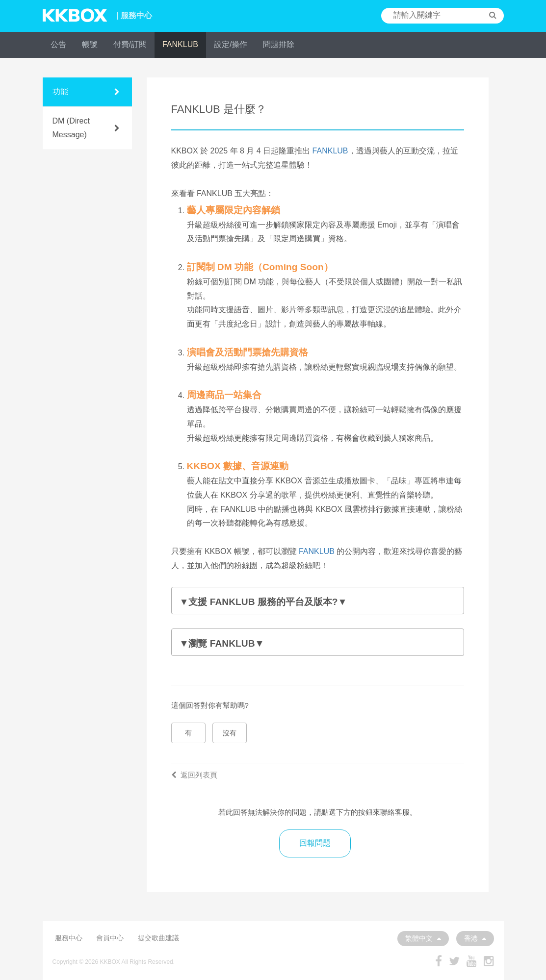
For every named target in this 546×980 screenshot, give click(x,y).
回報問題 (315, 843)
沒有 (230, 733)
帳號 (90, 44)
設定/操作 (231, 44)
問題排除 (279, 44)
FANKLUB (180, 44)
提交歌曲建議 (158, 938)
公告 (58, 44)
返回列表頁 (194, 775)
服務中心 (69, 938)
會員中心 (110, 938)
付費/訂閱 (130, 44)
